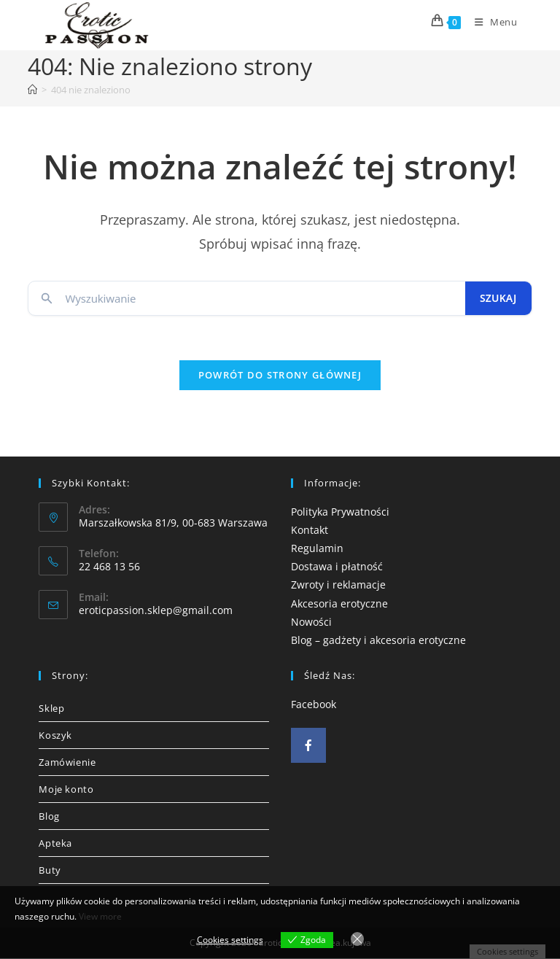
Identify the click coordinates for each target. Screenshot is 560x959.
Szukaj (498, 298)
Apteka (55, 844)
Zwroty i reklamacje (338, 585)
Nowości (311, 622)
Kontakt (310, 530)
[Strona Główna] (32, 90)
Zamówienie (67, 763)
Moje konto (66, 790)
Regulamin (317, 548)
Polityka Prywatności (340, 512)
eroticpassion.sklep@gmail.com (156, 611)
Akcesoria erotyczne (339, 603)
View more (100, 916)
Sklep (51, 709)
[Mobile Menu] (491, 22)
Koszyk (55, 736)
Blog (49, 817)
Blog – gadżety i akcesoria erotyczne (378, 640)
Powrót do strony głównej (280, 375)
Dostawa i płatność (337, 567)
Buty (50, 871)
